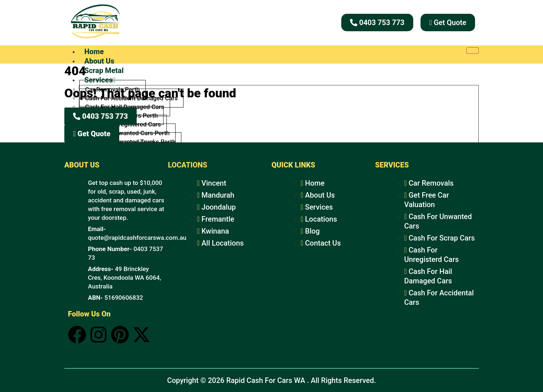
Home (94, 52)
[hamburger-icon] (472, 50)
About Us (99, 61)
